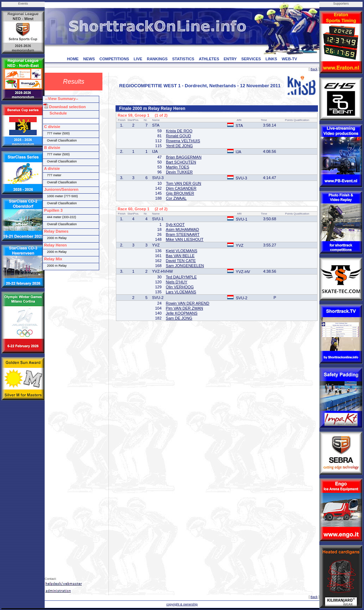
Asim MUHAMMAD (183, 229)
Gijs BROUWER (180, 193)
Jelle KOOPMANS (182, 313)
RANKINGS (157, 59)
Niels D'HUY (177, 282)
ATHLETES (209, 59)
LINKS (271, 59)
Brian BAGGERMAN (184, 157)
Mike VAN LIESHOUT (185, 239)
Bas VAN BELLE (180, 256)
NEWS (89, 59)
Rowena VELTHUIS (183, 141)
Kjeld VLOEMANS (182, 251)
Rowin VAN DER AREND (188, 303)
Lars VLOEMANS (181, 292)
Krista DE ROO (179, 131)
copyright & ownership (182, 604)
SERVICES (251, 59)
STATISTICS (183, 59)
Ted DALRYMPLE (181, 277)
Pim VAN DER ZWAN (184, 308)
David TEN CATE (181, 261)
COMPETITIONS (114, 59)
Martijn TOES (178, 167)
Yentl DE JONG (179, 146)
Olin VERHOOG (180, 287)
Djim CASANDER (181, 188)
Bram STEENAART (183, 234)
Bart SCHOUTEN (181, 162)
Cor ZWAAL (176, 198)
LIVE (138, 59)
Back (314, 69)
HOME (73, 59)
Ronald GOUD (178, 136)
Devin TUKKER (179, 172)
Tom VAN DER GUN (183, 183)
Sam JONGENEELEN (185, 266)
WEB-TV (289, 59)
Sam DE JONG (179, 318)
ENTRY (230, 59)
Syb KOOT (175, 224)
